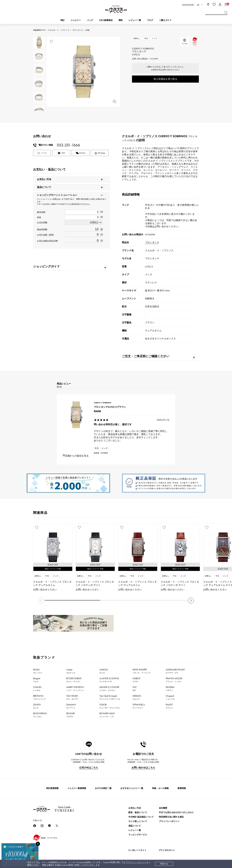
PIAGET (169, 706)
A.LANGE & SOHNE (109, 680)
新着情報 (182, 788)
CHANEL (37, 689)
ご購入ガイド (165, 20)
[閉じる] (38, 844)
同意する (164, 864)
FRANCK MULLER (174, 680)
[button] (191, 601)
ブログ (150, 20)
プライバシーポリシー (136, 862)
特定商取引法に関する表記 (171, 817)
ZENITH (37, 706)
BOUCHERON (40, 715)
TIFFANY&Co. (139, 706)
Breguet (37, 680)
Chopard (170, 697)
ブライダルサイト (167, 850)
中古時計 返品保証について (141, 817)
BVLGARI (71, 715)
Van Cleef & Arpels (110, 697)
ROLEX (38, 671)
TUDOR (110, 706)
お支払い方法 (135, 808)
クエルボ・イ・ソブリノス (59, 30)
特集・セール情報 (160, 788)
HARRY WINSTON (75, 689)
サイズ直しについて (138, 821)
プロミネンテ (78, 30)
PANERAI (170, 689)
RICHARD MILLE (107, 715)
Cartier (71, 671)
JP (198, 5)
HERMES (137, 697)
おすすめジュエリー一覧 (132, 788)
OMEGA (104, 671)
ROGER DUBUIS (74, 680)
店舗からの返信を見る (77, 456)
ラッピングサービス (138, 835)
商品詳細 (97, 411)
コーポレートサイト (137, 850)
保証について (135, 826)
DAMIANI (71, 706)
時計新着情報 (52, 788)
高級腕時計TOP (39, 30)
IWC (135, 689)
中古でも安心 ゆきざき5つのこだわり (176, 812)
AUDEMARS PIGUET (175, 671)
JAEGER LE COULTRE (109, 689)
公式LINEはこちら (89, 768)
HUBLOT (136, 680)
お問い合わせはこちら (143, 768)
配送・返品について (138, 812)
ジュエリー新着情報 (77, 788)
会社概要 (163, 808)
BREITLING (39, 697)
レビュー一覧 (135, 830)
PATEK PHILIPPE (141, 671)
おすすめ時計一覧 (103, 788)
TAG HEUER (72, 697)
